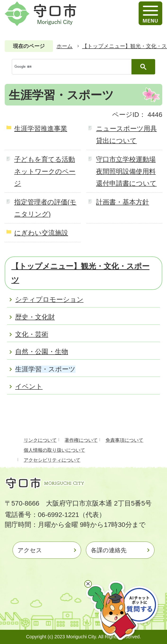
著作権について (81, 440)
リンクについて (40, 440)
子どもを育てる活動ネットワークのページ (45, 171)
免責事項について (124, 440)
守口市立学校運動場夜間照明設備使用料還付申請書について (126, 171)
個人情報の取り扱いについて (54, 450)
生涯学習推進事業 (41, 129)
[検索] (73, 67)
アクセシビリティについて (52, 460)
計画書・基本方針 (123, 202)
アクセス (30, 550)
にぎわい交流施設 (41, 233)
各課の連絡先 (109, 550)
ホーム (65, 46)
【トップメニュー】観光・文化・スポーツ (80, 273)
